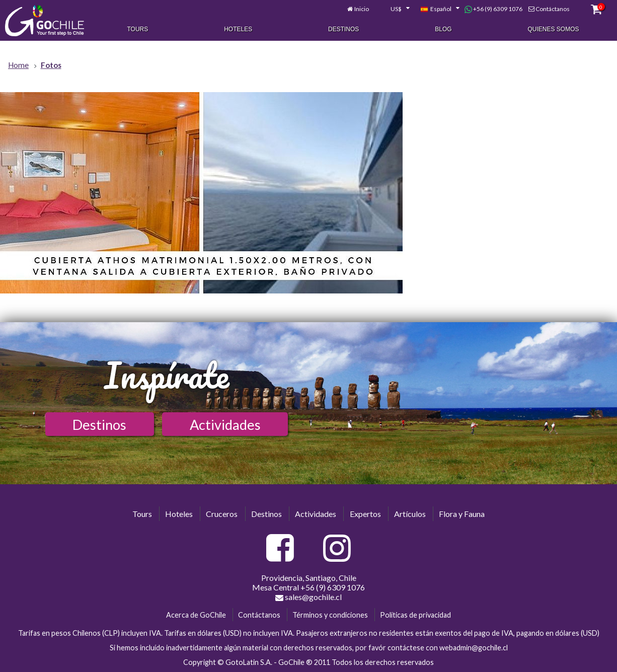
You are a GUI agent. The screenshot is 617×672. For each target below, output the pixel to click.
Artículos (410, 514)
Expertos (365, 514)
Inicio (362, 9)
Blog (443, 29)
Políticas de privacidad (415, 615)
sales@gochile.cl (308, 597)
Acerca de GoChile (196, 615)
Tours (137, 29)
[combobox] (395, 9)
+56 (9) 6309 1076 (493, 9)
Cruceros (222, 514)
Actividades (225, 425)
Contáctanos (553, 9)
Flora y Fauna (462, 514)
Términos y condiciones (330, 615)
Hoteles (238, 29)
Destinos (343, 29)
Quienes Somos (554, 29)
